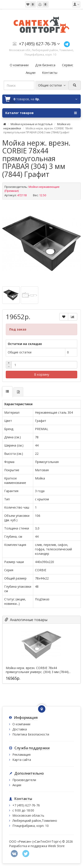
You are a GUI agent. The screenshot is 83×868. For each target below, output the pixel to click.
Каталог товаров (41, 113)
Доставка (20, 729)
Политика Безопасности (31, 734)
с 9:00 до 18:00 (23, 810)
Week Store (56, 846)
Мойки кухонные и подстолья (32, 124)
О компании (21, 724)
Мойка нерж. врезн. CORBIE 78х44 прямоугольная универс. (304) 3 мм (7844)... (38, 670)
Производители (24, 780)
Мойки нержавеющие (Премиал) (32, 189)
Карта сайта (22, 760)
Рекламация (21, 755)
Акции (17, 785)
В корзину (42, 374)
